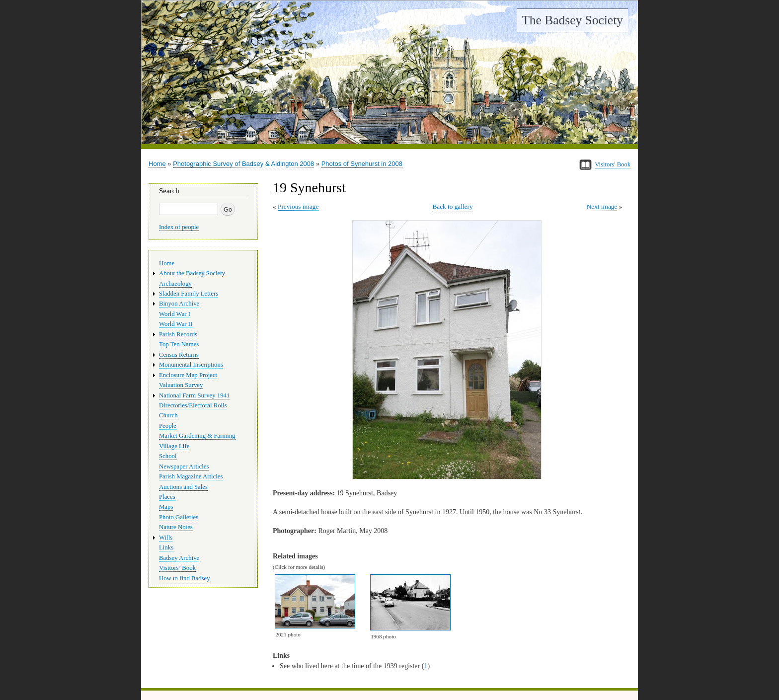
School (168, 456)
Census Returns (179, 355)
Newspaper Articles (184, 467)
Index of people (179, 227)
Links (166, 547)
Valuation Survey (181, 385)
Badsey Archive (179, 558)
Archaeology (175, 284)
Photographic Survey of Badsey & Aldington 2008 (243, 164)
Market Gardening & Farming (197, 436)
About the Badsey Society (192, 273)
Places (167, 497)
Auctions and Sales (183, 487)
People (168, 426)
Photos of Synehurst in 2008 (362, 164)
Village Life (174, 446)
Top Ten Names (179, 344)
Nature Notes (176, 527)
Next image (602, 206)
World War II (176, 324)
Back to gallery (452, 206)
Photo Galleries (179, 517)
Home (157, 164)
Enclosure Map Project (188, 375)
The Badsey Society (572, 20)
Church (168, 415)
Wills (166, 538)
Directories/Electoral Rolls (193, 405)
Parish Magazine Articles (191, 476)
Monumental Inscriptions (191, 365)
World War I (175, 314)
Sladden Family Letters (189, 294)
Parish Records (178, 334)
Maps (166, 507)
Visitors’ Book (177, 568)
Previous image (298, 206)
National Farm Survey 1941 (194, 395)
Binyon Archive (179, 304)
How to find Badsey (185, 578)
